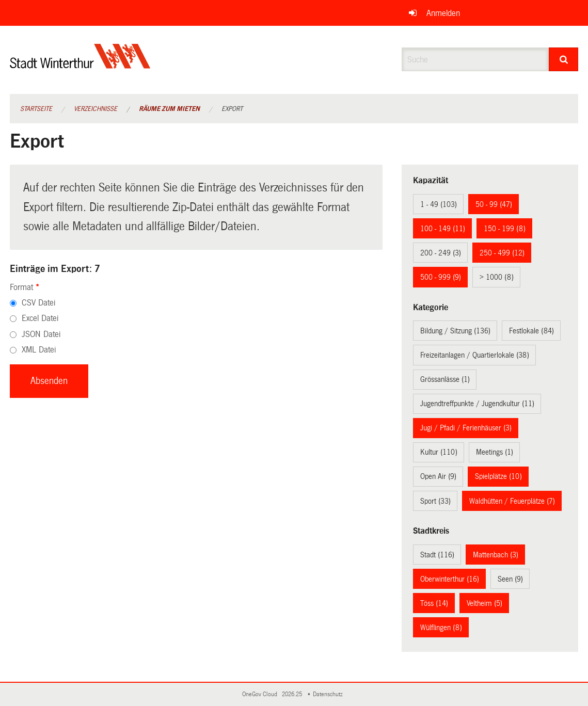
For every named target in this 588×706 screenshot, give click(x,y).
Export (232, 109)
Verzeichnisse (96, 109)
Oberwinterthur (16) (450, 579)
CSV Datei (38, 303)
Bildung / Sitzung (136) (455, 331)
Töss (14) (434, 603)
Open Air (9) (438, 476)
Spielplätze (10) (498, 476)
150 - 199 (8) (505, 229)
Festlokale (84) (531, 331)
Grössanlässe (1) (445, 379)
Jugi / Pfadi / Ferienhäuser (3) (466, 428)
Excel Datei (40, 318)
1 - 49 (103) (439, 204)
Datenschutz (329, 694)
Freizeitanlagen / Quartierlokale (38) (475, 355)
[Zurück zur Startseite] (80, 65)
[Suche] (563, 59)
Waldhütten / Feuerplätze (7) (512, 501)
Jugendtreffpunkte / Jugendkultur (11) (477, 404)
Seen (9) (510, 579)
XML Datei (39, 350)
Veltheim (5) (484, 603)
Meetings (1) (495, 452)
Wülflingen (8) (441, 628)
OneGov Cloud (261, 694)
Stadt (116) (437, 555)
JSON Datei (41, 334)
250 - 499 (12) (502, 253)
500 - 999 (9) (441, 277)
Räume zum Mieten (169, 109)
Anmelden (443, 13)
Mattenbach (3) (496, 555)
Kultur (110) (439, 452)
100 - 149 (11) (443, 229)
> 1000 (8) (497, 277)
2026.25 (293, 694)
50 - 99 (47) (494, 204)
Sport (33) (435, 501)
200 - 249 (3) (441, 253)
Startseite (36, 109)
